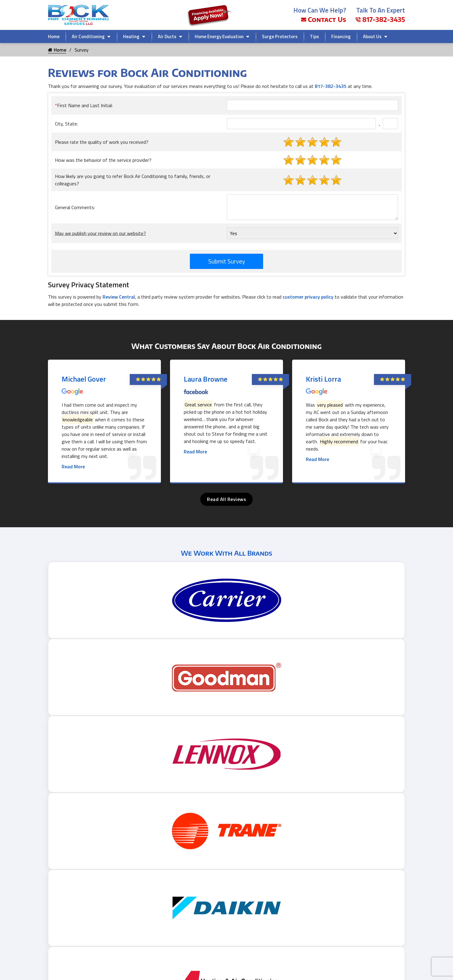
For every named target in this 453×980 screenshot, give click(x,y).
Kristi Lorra (323, 379)
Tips (314, 36)
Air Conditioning (88, 36)
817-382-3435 (380, 19)
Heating (131, 36)
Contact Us (324, 19)
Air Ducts (167, 36)
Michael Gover (84, 379)
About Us (372, 36)
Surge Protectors (280, 36)
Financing (341, 36)
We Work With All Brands (226, 553)
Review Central (119, 297)
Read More (73, 466)
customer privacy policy (308, 297)
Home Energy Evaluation (219, 36)
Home (54, 36)
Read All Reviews (227, 499)
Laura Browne (206, 379)
